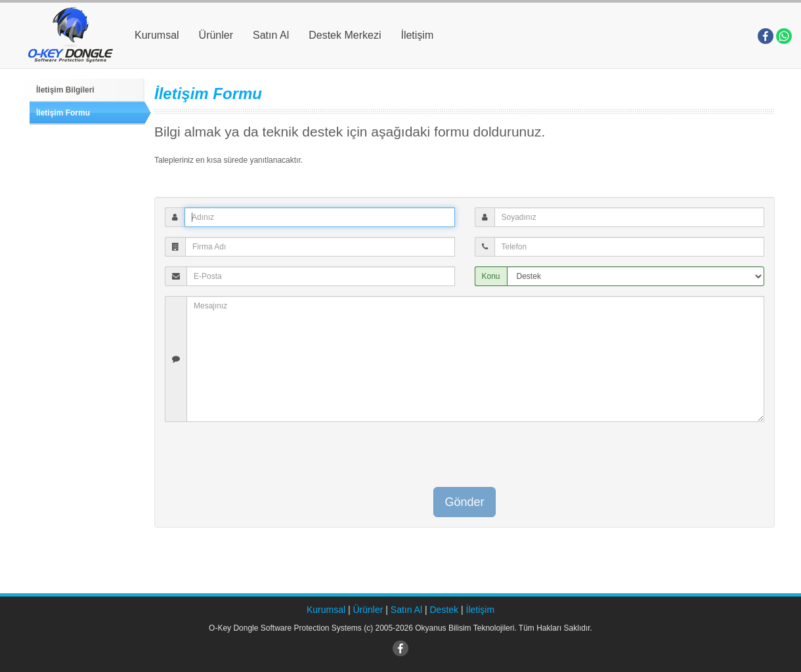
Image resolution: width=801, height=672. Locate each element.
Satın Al (271, 35)
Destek (444, 610)
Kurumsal (157, 35)
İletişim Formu (63, 113)
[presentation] (465, 457)
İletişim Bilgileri (65, 90)
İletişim (417, 35)
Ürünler (216, 35)
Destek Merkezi (345, 35)
